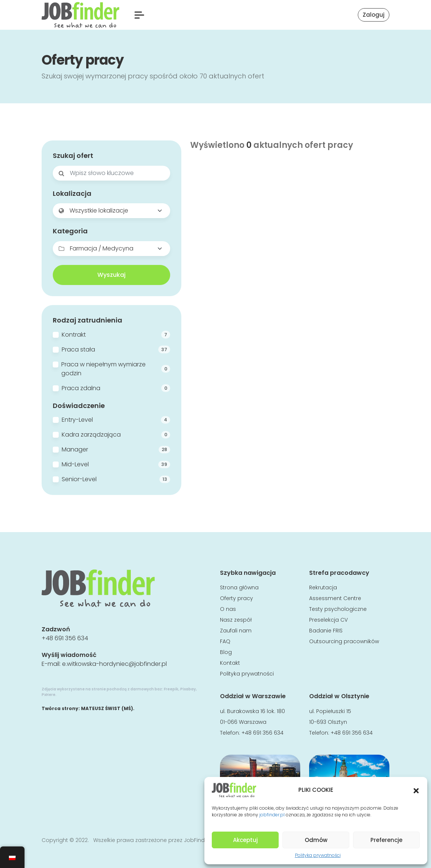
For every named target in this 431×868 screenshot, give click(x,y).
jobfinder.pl (272, 815)
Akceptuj (245, 840)
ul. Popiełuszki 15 (330, 711)
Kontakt (230, 663)
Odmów (316, 840)
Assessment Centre (335, 598)
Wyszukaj (111, 275)
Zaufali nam (236, 631)
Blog (226, 652)
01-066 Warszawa (243, 722)
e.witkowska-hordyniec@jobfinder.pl (114, 664)
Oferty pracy (236, 598)
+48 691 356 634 (65, 638)
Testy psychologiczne (338, 609)
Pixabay (188, 689)
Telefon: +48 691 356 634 (252, 733)
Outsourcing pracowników (344, 641)
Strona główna (239, 587)
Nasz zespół (236, 620)
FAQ (225, 641)
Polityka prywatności (318, 855)
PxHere (48, 695)
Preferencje (386, 840)
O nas (228, 609)
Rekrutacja (323, 587)
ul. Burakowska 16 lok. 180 (252, 711)
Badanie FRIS (326, 631)
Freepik (171, 689)
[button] (416, 790)
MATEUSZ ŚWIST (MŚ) (107, 708)
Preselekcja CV (328, 620)
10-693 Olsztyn (328, 722)
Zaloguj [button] (374, 15)
